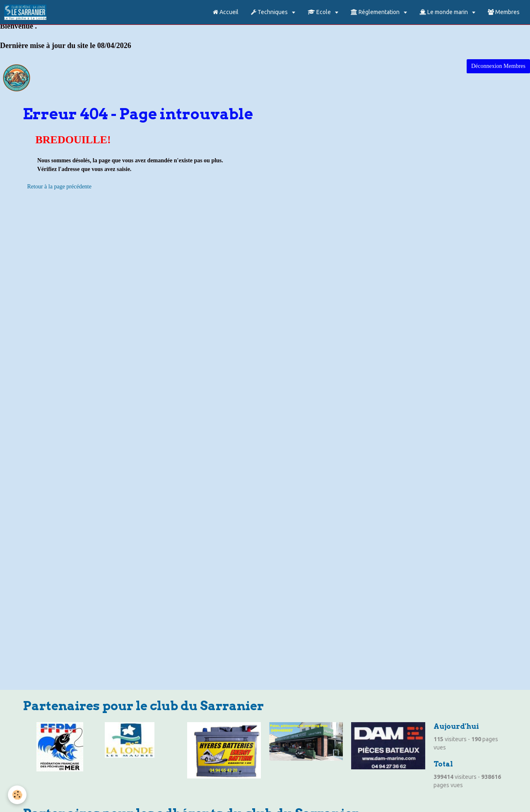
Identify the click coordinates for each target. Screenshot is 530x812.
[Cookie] (18, 795)
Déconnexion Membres (498, 66)
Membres (504, 12)
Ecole (320, 12)
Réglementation (376, 12)
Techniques (270, 12)
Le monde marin (444, 12)
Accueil (226, 12)
